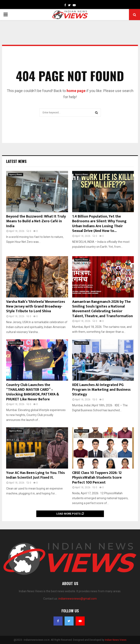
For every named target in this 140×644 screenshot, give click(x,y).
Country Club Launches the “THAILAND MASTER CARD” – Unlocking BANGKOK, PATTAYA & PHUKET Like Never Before (33, 392)
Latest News (16, 161)
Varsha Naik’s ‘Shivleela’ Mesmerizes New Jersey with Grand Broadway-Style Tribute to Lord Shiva (36, 307)
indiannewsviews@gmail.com (78, 599)
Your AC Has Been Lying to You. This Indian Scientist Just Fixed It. (35, 475)
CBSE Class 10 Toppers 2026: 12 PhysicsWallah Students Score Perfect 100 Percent (97, 478)
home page (76, 91)
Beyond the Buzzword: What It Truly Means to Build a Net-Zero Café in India (36, 221)
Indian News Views (116, 640)
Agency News (16, 175)
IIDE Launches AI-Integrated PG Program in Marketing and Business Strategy (101, 390)
